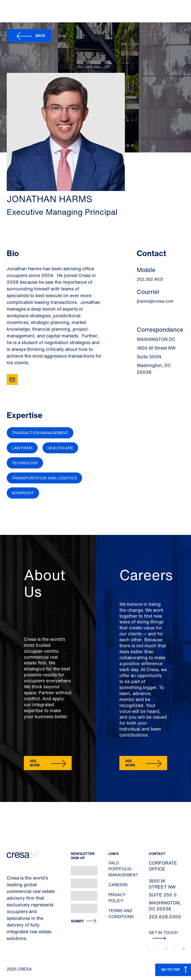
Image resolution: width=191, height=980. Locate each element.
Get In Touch (163, 935)
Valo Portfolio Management (123, 869)
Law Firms (22, 448)
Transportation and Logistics (44, 478)
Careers (118, 885)
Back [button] (40, 35)
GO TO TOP (170, 969)
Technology (25, 463)
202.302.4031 (150, 279)
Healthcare (60, 448)
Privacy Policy (117, 898)
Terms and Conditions (121, 914)
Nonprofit (23, 493)
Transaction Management (40, 433)
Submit (77, 921)
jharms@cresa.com (155, 301)
